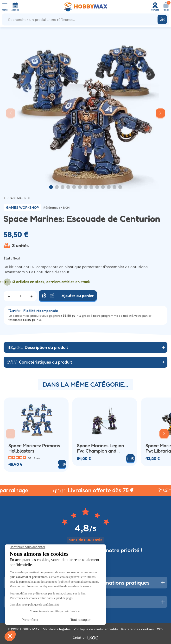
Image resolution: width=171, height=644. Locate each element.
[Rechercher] (162, 19)
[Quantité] (20, 296)
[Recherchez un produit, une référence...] (81, 19)
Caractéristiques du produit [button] (40, 362)
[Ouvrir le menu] (5, 7)
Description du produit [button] (38, 347)
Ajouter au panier (68, 295)
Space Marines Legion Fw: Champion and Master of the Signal (101, 448)
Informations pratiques (121, 582)
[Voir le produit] (62, 464)
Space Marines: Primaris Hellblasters (34, 448)
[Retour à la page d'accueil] (86, 7)
